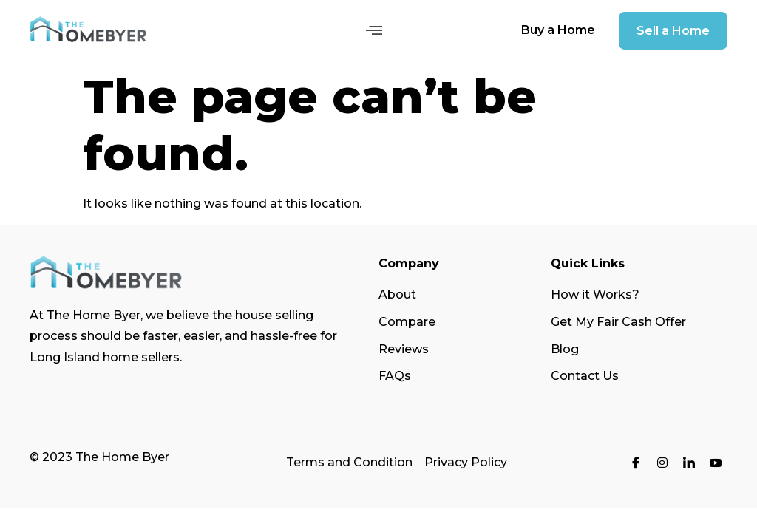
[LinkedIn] (689, 463)
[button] (374, 30)
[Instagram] (662, 463)
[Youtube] (716, 463)
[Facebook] (636, 463)
